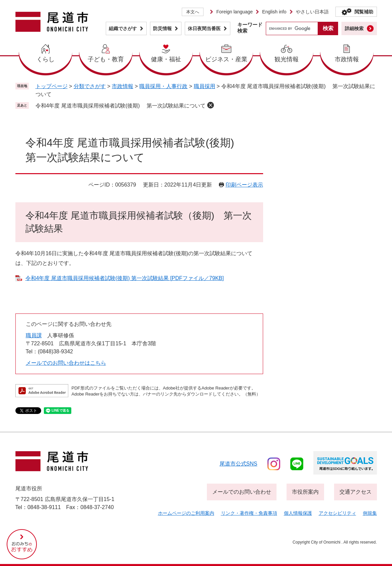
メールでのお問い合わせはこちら (66, 363)
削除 (211, 105)
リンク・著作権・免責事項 (249, 513)
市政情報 (347, 59)
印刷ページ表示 (244, 185)
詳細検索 (354, 28)
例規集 (370, 513)
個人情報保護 (298, 513)
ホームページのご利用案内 (186, 513)
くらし (46, 59)
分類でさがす (90, 86)
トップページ (52, 86)
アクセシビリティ (337, 513)
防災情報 (162, 28)
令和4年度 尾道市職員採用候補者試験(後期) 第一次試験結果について (121, 106)
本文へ (193, 12)
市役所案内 (305, 492)
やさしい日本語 (312, 12)
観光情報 (287, 59)
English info (274, 12)
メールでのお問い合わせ (242, 492)
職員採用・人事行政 (163, 86)
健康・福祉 (166, 59)
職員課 (34, 335)
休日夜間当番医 (204, 28)
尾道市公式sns (239, 464)
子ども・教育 (106, 59)
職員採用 (205, 86)
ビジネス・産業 (226, 59)
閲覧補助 (364, 12)
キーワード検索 (250, 28)
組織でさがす (123, 28)
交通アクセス (356, 492)
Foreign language (234, 12)
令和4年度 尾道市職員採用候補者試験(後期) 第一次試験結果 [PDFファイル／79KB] (125, 278)
